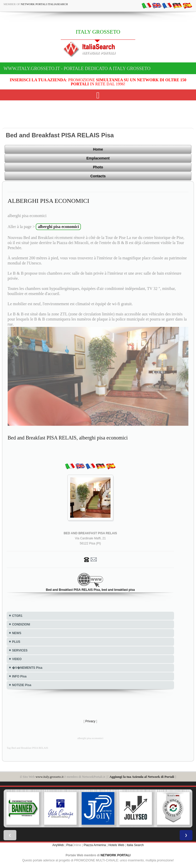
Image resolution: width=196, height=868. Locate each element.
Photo (98, 167)
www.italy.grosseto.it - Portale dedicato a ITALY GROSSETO (77, 69)
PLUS (16, 642)
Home (98, 149)
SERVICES (20, 650)
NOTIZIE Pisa (22, 685)
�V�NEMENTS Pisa (27, 668)
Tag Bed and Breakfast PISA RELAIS (27, 748)
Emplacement (98, 158)
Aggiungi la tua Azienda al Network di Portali (142, 777)
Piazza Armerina (95, 845)
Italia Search (135, 845)
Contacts (98, 176)
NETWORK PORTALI (115, 855)
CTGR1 (17, 616)
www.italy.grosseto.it (50, 777)
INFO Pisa (19, 676)
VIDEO (17, 659)
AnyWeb (58, 845)
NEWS (17, 633)
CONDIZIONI (21, 624)
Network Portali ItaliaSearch (44, 4)
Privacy (90, 721)
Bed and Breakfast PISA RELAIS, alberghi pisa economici (68, 438)
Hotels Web (116, 845)
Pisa (69, 845)
